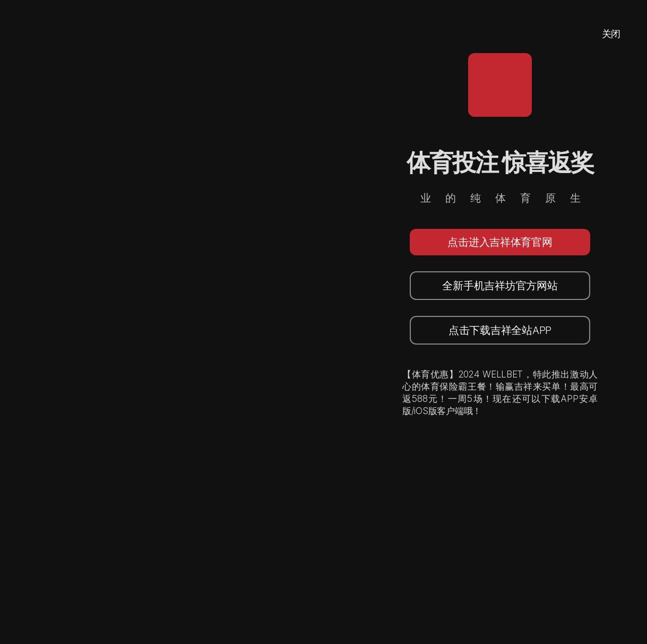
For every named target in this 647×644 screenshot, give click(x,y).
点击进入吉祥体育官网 (500, 242)
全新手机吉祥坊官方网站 (500, 286)
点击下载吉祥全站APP (500, 330)
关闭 (611, 34)
